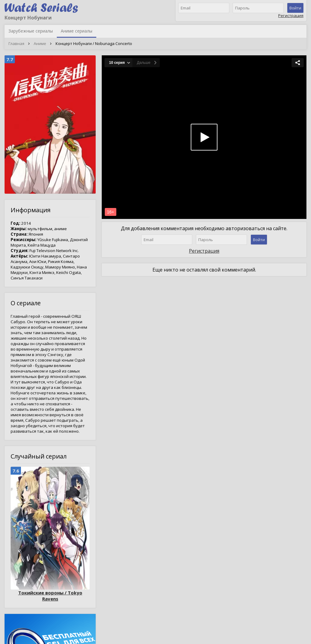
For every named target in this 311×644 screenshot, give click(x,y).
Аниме (40, 43)
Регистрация (291, 16)
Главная (16, 43)
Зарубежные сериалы (31, 31)
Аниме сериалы (77, 31)
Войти (295, 8)
